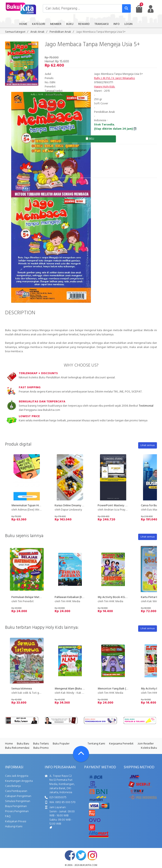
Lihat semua (148, 445)
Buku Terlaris (41, 744)
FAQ (8, 816)
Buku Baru (23, 744)
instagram (92, 855)
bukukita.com (89, 865)
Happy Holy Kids (105, 87)
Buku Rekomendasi (17, 748)
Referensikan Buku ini (60, 167)
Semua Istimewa (22, 689)
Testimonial (146, 406)
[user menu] (151, 9)
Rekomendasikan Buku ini (63, 159)
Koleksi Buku (149, 748)
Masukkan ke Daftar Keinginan (66, 150)
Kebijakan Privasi (16, 822)
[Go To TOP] (81, 754)
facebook (70, 855)
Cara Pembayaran (16, 791)
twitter (81, 855)
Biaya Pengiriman (16, 806)
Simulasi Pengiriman (18, 801)
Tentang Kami (96, 744)
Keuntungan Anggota (19, 781)
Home (9, 744)
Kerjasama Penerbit (121, 744)
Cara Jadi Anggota (17, 776)
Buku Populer (61, 744)
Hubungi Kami (14, 827)
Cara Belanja (13, 786)
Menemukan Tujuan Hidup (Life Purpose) (36, 506)
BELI (90, 139)
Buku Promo (41, 748)
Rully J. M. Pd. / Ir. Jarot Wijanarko (115, 78)
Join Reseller (146, 744)
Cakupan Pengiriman (18, 796)
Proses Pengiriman (17, 811)
